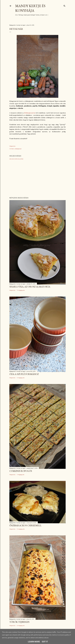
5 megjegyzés (21, 378)
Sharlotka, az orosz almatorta (30, 287)
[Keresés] (64, 5)
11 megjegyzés (21, 290)
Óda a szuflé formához (24, 374)
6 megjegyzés (21, 626)
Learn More (34, 642)
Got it (45, 642)
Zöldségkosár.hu (30, 113)
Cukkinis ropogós (21, 471)
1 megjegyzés (21, 475)
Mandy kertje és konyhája (30, 8)
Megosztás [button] (12, 146)
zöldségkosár (18, 149)
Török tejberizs (19, 622)
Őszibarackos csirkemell (25, 525)
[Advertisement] (37, 178)
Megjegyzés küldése (16, 159)
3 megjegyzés (21, 529)
